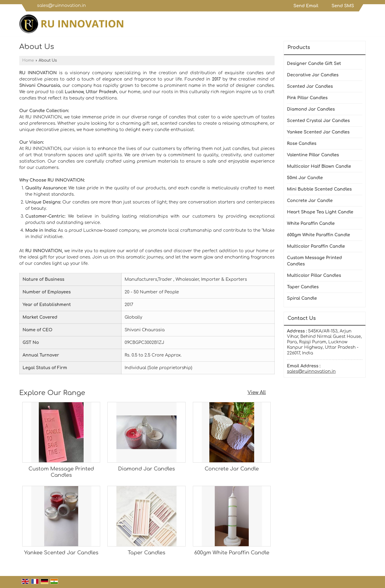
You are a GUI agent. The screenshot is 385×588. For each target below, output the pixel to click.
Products (299, 47)
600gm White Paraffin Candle (232, 553)
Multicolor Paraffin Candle (316, 246)
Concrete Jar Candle (232, 469)
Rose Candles (302, 144)
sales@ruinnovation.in (61, 6)
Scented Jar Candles (310, 86)
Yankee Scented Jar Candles (61, 553)
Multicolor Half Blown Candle (319, 166)
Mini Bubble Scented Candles (319, 189)
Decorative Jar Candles (313, 75)
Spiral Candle (302, 298)
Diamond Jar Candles (146, 469)
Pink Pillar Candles (307, 98)
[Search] (362, 25)
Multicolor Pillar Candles (314, 276)
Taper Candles (147, 553)
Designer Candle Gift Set (314, 64)
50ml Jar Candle (305, 178)
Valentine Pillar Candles (313, 155)
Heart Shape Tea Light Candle (320, 212)
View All (257, 393)
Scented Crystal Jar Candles (318, 121)
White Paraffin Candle (311, 224)
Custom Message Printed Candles (314, 261)
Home (28, 60)
